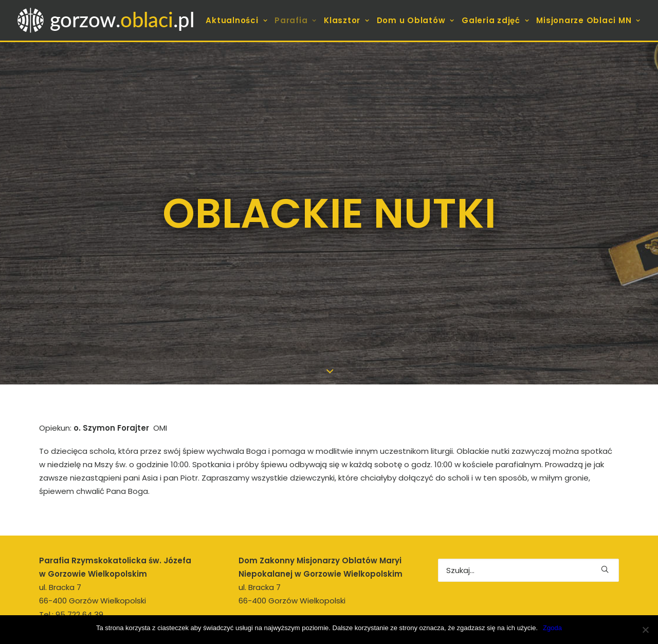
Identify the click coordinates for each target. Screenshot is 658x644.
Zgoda (552, 628)
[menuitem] (238, 20)
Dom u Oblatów (416, 20)
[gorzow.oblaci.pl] (107, 20)
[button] (605, 524)
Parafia (296, 20)
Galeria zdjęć (495, 20)
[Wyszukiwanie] (528, 525)
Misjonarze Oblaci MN (588, 20)
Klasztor (347, 20)
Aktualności (236, 20)
